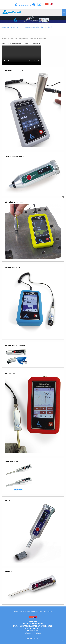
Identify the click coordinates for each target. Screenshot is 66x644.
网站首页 (5, 39)
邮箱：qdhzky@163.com (33, 633)
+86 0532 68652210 (23, 5)
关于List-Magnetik (31, 612)
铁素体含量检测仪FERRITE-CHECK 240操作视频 (32, 39)
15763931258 (35, 631)
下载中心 (22, 612)
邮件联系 (50, 612)
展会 (45, 612)
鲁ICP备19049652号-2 (33, 639)
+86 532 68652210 (35, 628)
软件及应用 (12, 39)
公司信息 (40, 612)
